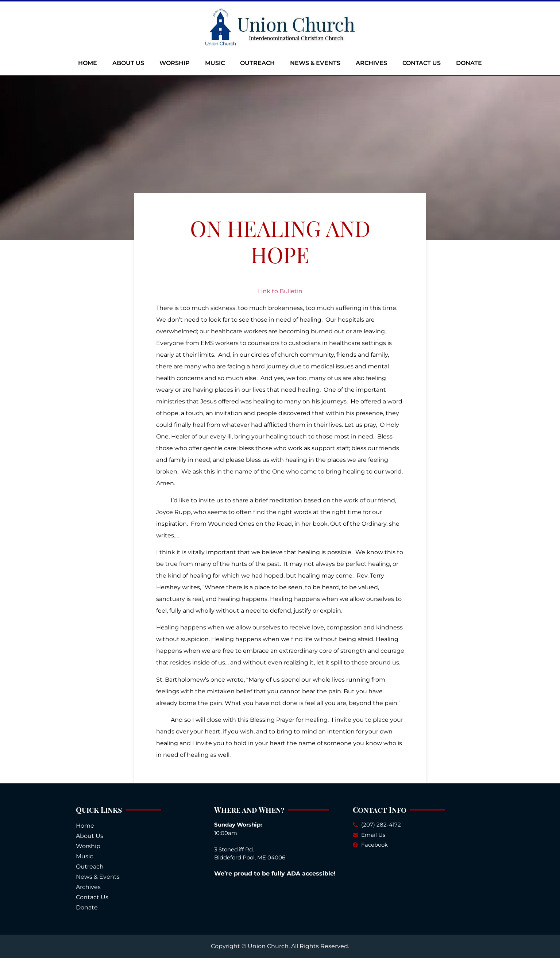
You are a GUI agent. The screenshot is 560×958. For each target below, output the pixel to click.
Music (215, 63)
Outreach (257, 63)
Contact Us (422, 63)
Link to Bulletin (280, 291)
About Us (128, 63)
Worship (175, 63)
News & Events (315, 63)
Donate (469, 63)
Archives (371, 63)
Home (88, 63)
